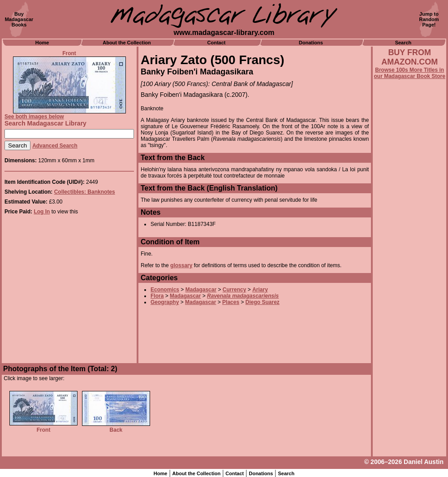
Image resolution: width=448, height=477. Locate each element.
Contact (217, 43)
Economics (165, 290)
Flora (157, 296)
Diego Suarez (263, 302)
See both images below (34, 117)
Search (403, 43)
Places (231, 302)
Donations (311, 43)
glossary (181, 265)
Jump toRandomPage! (429, 19)
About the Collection (127, 43)
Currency (235, 290)
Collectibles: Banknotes (85, 192)
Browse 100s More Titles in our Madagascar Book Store (410, 73)
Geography (165, 302)
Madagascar (201, 290)
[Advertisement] (409, 321)
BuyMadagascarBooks (19, 19)
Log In (42, 212)
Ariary (260, 290)
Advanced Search (55, 146)
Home (42, 43)
